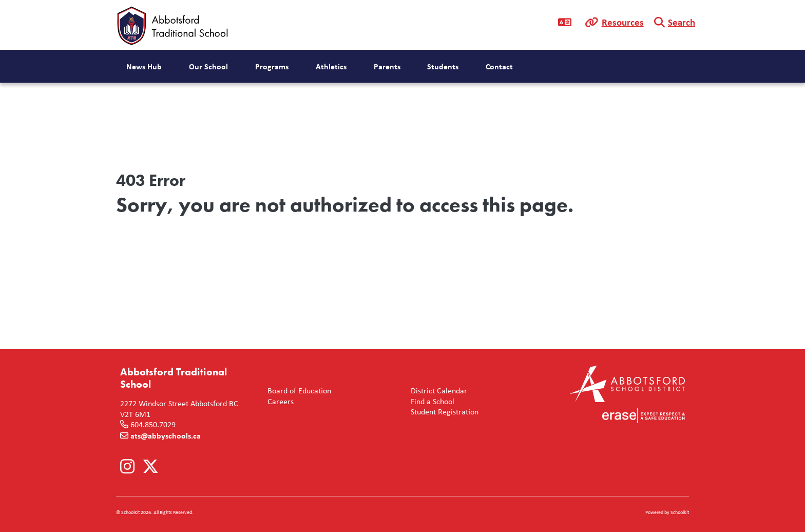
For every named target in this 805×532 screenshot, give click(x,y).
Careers (279, 402)
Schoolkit (680, 512)
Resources (623, 22)
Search (682, 22)
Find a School (430, 402)
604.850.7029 (153, 424)
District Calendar (437, 391)
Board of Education (297, 391)
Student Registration (443, 412)
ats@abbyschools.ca (166, 435)
